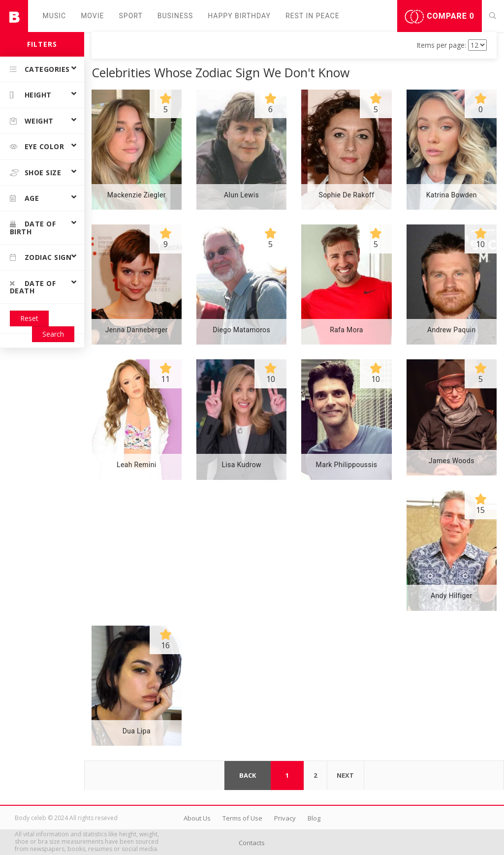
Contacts (252, 843)
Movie (92, 16)
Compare (440, 17)
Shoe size (35, 173)
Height (31, 95)
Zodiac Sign (41, 257)
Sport (131, 16)
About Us (197, 818)
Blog (314, 818)
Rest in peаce (313, 16)
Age (24, 198)
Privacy (285, 818)
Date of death (33, 287)
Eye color (37, 146)
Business (175, 16)
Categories (40, 69)
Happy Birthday (239, 16)
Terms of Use (242, 818)
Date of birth (33, 227)
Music (55, 16)
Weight (32, 121)
